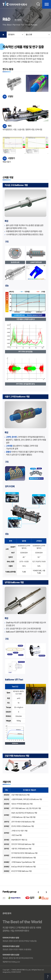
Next (46, 892)
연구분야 (11, 35)
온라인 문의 (7, 913)
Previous (38, 892)
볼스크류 (29, 35)
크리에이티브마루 (16, 972)
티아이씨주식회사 (15, 4)
